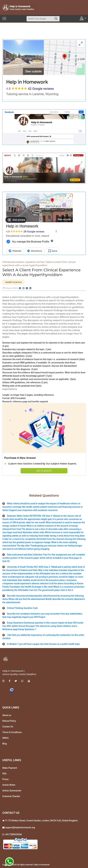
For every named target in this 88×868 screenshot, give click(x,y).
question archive (35, 262)
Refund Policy (9, 721)
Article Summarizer (12, 791)
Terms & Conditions (12, 732)
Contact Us (8, 727)
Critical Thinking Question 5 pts (22, 608)
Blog (5, 744)
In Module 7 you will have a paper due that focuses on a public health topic (43, 644)
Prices (5, 779)
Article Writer (9, 785)
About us (7, 715)
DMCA (5, 738)
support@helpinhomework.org (20, 827)
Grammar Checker (11, 796)
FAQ (4, 774)
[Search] (40, 19)
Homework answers (13, 262)
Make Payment (10, 768)
